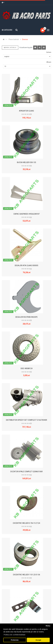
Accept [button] (38, 640)
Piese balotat (14, 39)
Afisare (49, 62)
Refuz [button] (48, 626)
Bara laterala (10, 48)
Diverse (25, 39)
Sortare (49, 52)
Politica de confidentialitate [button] (15, 635)
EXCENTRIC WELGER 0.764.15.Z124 (26, 523)
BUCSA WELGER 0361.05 (26, 162)
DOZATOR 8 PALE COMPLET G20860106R (26, 472)
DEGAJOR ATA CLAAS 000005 (26, 265)
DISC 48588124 (27, 368)
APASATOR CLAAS (26, 111)
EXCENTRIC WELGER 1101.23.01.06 (27, 575)
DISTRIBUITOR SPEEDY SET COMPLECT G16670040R (26, 420)
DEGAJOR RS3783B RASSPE (26, 317)
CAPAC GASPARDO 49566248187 (26, 214)
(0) (31, 114)
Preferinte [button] (15, 640)
